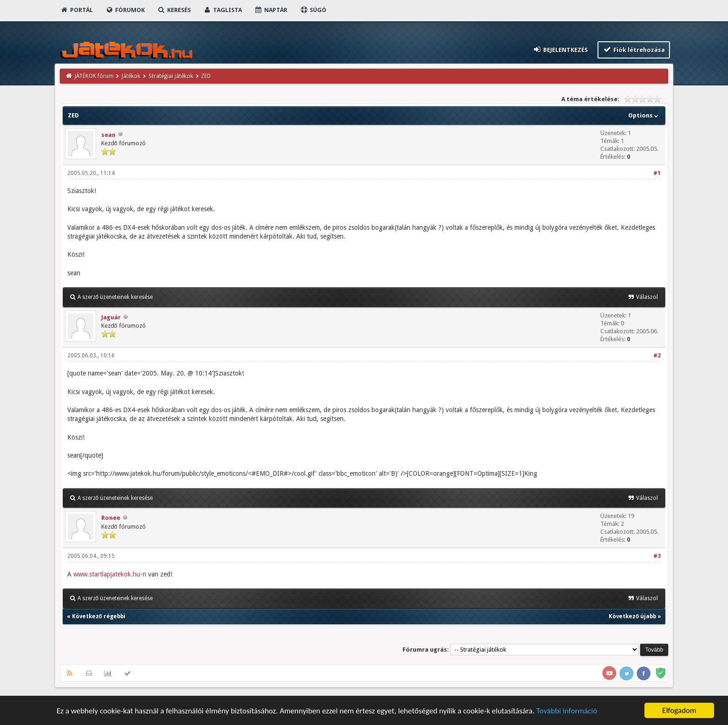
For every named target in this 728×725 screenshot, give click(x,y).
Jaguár (111, 317)
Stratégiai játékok (171, 76)
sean (108, 135)
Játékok (131, 76)
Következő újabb (632, 616)
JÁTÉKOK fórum (94, 76)
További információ (567, 712)
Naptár (271, 10)
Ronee (111, 518)
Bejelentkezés (560, 49)
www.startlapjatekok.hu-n (110, 574)
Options (644, 115)
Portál (77, 10)
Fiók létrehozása (634, 49)
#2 (657, 356)
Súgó (313, 10)
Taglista (223, 10)
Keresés (174, 10)
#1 (657, 173)
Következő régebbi (99, 616)
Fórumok (125, 10)
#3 (657, 556)
